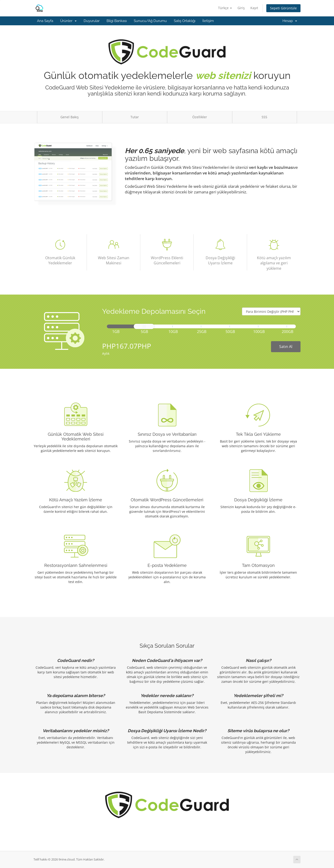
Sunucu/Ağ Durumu (150, 21)
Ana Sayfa (45, 21)
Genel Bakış (70, 117)
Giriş (241, 8)
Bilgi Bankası (117, 21)
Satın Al (286, 347)
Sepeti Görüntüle (283, 8)
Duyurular (92, 21)
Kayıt (254, 8)
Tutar (135, 117)
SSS (264, 117)
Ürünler (68, 21)
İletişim (208, 21)
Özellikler (200, 117)
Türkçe (225, 8)
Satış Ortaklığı (185, 21)
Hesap (290, 21)
